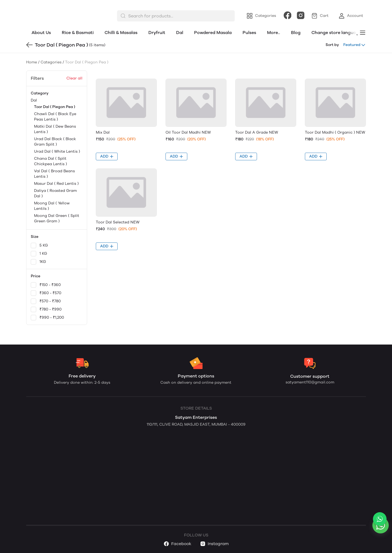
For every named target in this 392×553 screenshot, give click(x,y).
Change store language (336, 33)
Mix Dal (103, 132)
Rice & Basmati (78, 33)
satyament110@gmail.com (310, 382)
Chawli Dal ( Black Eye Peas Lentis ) (55, 117)
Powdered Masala (213, 33)
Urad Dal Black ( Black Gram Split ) (55, 142)
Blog (296, 33)
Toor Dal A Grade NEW (257, 132)
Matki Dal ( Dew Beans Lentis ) (55, 129)
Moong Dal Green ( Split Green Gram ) (57, 218)
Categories (51, 62)
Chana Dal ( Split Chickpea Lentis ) (50, 161)
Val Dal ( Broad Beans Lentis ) (54, 174)
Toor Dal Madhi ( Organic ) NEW (335, 132)
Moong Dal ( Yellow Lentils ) (52, 206)
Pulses (249, 33)
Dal (180, 33)
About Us (41, 33)
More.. (274, 33)
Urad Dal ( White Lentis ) (57, 151)
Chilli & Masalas (121, 33)
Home (32, 62)
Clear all (74, 78)
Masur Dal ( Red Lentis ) (56, 184)
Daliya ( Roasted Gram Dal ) (55, 193)
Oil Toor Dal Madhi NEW (188, 132)
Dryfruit (157, 33)
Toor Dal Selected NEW (118, 222)
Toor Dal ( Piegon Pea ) (55, 107)
